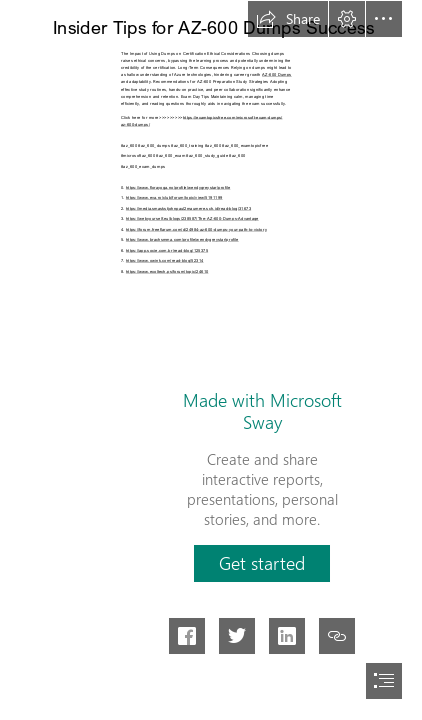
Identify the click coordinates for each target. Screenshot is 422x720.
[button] (288, 19)
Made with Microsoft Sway (262, 411)
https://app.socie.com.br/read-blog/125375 (167, 249)
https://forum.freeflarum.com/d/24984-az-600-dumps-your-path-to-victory (196, 228)
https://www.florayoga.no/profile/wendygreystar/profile (178, 186)
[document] (211, 360)
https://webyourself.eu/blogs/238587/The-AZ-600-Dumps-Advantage (192, 217)
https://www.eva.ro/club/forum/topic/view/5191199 (174, 196)
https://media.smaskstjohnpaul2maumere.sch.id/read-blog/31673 (188, 207)
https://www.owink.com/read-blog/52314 (165, 259)
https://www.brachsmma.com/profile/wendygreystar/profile (182, 238)
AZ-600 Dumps (277, 74)
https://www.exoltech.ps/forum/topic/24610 (167, 270)
